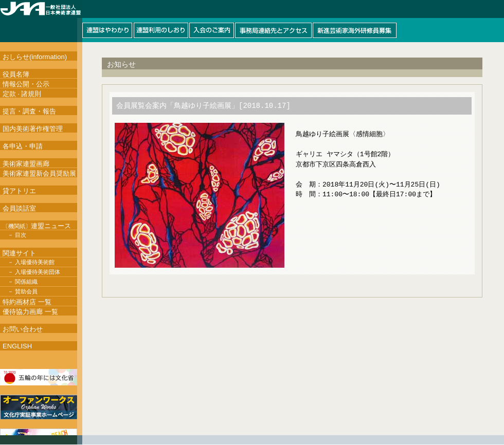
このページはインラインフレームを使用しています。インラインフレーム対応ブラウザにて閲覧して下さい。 (252, 21)
